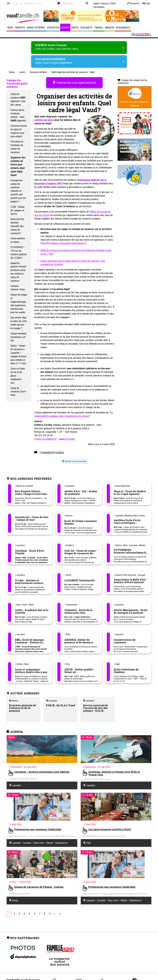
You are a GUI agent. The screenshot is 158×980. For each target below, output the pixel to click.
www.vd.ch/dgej (67, 436)
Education (53, 28)
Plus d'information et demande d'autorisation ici (64, 241)
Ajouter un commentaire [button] (74, 459)
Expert (97, 3)
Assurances (123, 28)
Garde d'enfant (36, 28)
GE (13, 3)
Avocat (105, 3)
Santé (75, 28)
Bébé (10, 28)
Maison (110, 28)
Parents (20, 28)
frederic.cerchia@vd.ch (45, 436)
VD (8, 3)
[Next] (55, 911)
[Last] (60, 911)
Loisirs (65, 28)
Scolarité (86, 28)
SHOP (38, 3)
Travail (99, 28)
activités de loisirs (44, 117)
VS (21, 3)
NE (17, 3)
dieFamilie (29, 3)
